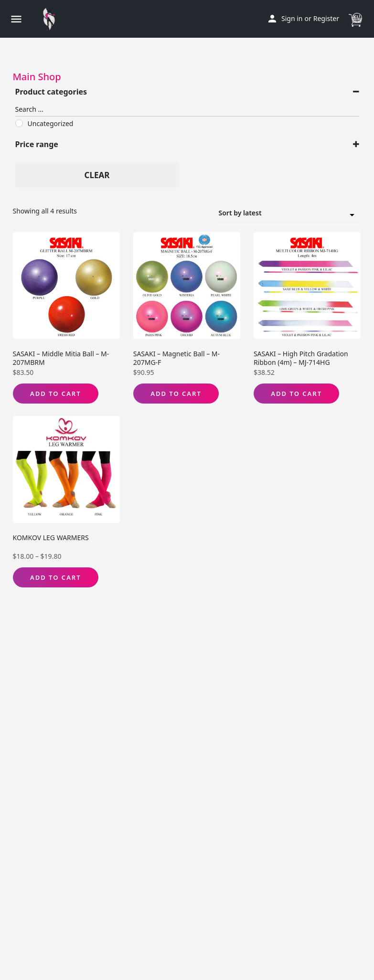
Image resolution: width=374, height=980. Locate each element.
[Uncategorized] (19, 123)
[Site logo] (52, 19)
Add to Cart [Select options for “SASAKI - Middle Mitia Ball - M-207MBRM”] (56, 394)
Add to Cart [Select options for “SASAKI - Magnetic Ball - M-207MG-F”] (176, 394)
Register (326, 18)
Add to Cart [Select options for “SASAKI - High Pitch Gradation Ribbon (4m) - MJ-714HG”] (296, 394)
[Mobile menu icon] (16, 19)
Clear (97, 175)
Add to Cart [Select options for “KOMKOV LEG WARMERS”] (56, 577)
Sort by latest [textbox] (284, 214)
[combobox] (290, 213)
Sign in (292, 18)
